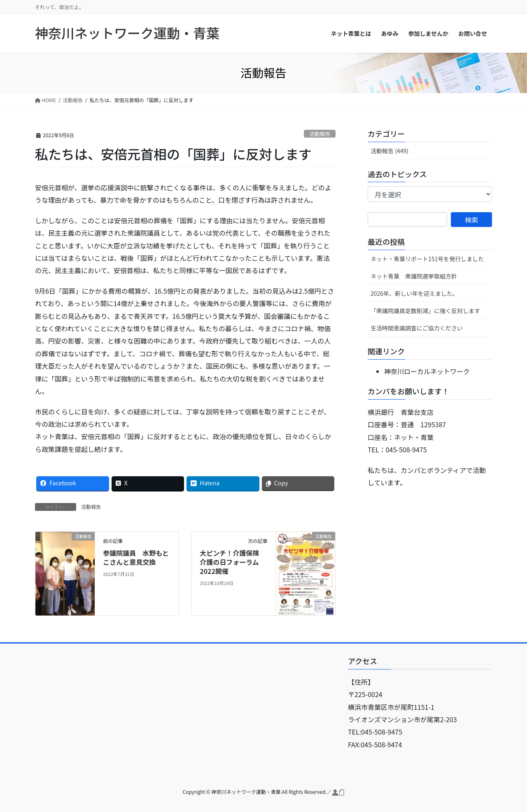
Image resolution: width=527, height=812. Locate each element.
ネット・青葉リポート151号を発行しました (427, 259)
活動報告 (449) (389, 151)
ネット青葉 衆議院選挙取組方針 (414, 276)
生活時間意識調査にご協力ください (417, 328)
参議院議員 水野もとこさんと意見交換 (136, 557)
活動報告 (320, 134)
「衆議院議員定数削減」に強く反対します (425, 311)
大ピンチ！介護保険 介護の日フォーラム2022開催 (233, 562)
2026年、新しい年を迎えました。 (414, 293)
